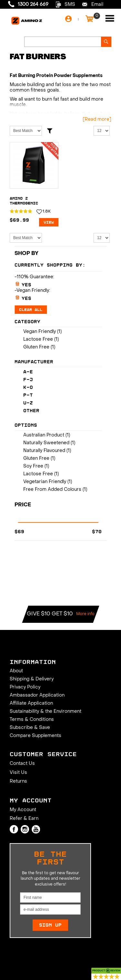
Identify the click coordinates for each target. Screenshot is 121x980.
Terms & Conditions (32, 720)
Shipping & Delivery (32, 679)
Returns (18, 782)
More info (85, 614)
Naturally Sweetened (46, 443)
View (49, 222)
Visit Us (18, 773)
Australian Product (44, 435)
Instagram (25, 829)
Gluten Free (36, 347)
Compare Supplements (35, 736)
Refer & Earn (24, 819)
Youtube (36, 829)
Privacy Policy (25, 687)
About (16, 671)
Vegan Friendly (40, 332)
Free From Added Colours (52, 490)
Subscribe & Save (30, 728)
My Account (23, 810)
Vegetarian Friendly (45, 482)
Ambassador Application (37, 695)
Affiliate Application (31, 704)
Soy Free (33, 466)
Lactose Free (38, 340)
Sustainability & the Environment (45, 712)
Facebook (14, 829)
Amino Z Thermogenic (24, 201)
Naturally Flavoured (44, 451)
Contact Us (22, 764)
